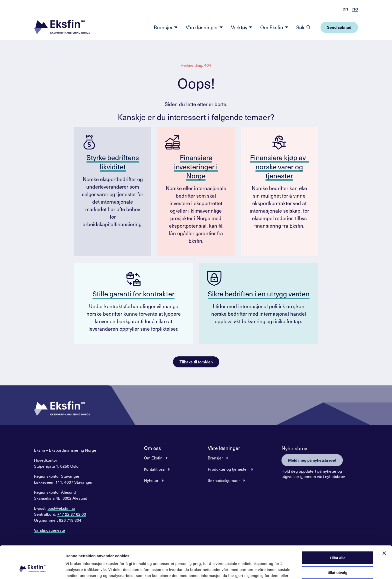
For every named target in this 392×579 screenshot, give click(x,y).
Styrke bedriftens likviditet (113, 162)
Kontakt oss (154, 469)
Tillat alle (337, 529)
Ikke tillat (337, 559)
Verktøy (242, 27)
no (355, 9)
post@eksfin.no (61, 508)
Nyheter (151, 480)
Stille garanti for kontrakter (133, 294)
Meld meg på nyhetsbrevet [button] (312, 460)
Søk (300, 27)
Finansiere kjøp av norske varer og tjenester (279, 166)
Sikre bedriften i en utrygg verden (259, 294)
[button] (62, 27)
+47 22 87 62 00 (72, 514)
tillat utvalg (337, 544)
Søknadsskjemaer (224, 480)
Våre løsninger (204, 27)
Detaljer (266, 569)
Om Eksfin (274, 27)
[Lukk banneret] (384, 524)
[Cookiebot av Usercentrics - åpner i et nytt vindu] (32, 569)
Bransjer (166, 27)
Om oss (152, 448)
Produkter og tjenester (228, 469)
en (345, 9)
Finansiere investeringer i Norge (196, 166)
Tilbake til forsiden (196, 362)
